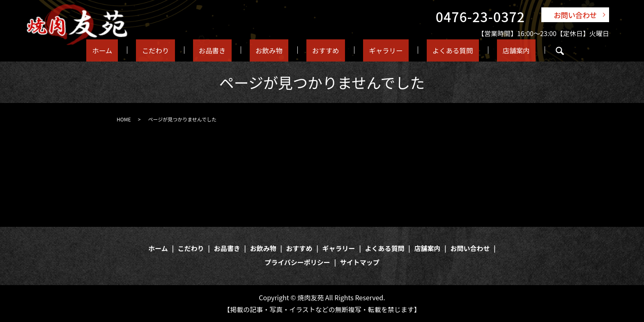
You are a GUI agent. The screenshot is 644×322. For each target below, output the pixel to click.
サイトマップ (360, 262)
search (538, 51)
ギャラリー (375, 50)
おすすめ (320, 50)
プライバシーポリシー (297, 262)
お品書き (218, 50)
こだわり (167, 50)
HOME (124, 119)
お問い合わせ (575, 15)
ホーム (120, 50)
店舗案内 (497, 50)
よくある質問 (438, 50)
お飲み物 (269, 50)
